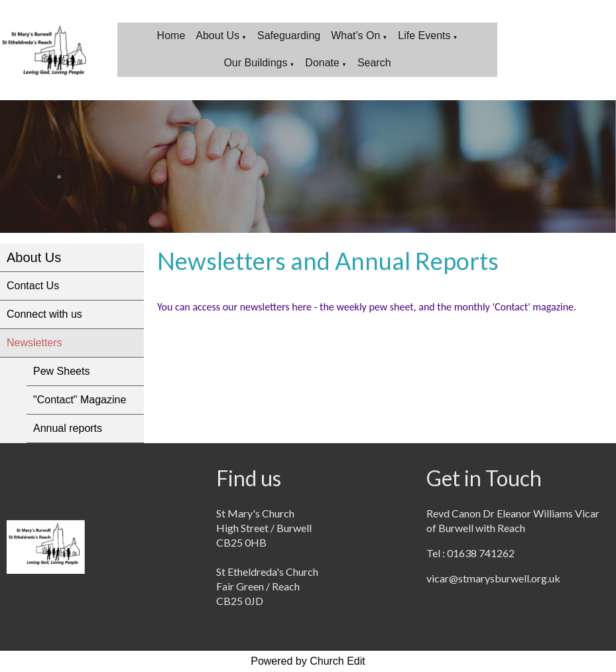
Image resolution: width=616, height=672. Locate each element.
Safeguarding (289, 35)
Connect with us (44, 314)
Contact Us (33, 286)
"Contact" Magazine (80, 400)
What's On (355, 35)
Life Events (424, 35)
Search (374, 63)
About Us (217, 35)
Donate (322, 63)
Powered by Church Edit (308, 661)
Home (171, 35)
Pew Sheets (61, 371)
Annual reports (68, 428)
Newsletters (34, 343)
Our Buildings (255, 63)
